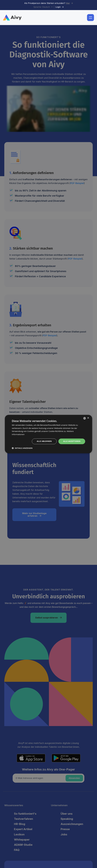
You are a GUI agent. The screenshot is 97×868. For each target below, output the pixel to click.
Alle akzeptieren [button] (72, 441)
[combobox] (85, 418)
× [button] (88, 418)
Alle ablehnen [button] (44, 441)
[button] (90, 18)
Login (60, 7)
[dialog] (48, 434)
